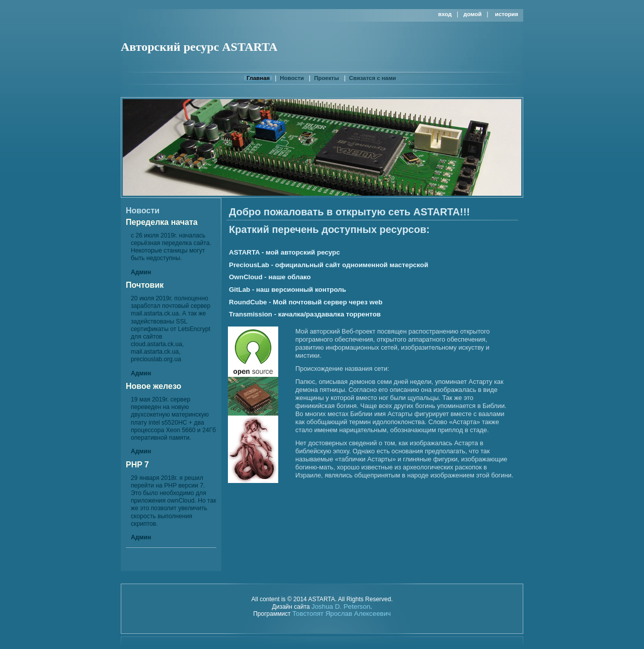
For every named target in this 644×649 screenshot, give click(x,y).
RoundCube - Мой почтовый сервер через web (306, 302)
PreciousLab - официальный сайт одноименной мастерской (329, 265)
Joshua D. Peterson (341, 606)
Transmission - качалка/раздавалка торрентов (305, 314)
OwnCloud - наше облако (270, 277)
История (507, 14)
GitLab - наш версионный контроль (288, 290)
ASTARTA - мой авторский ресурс (285, 252)
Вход (445, 14)
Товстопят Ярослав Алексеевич (342, 614)
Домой (472, 14)
